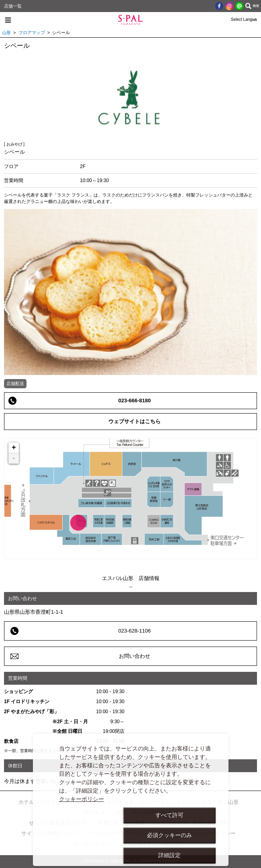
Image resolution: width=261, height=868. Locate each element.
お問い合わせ (135, 656)
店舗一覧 (13, 6)
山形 (6, 32)
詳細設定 (169, 855)
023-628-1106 (135, 631)
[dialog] (131, 800)
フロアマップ (32, 32)
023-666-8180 (135, 401)
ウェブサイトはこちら (135, 421)
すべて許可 (169, 815)
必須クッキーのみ (169, 835)
